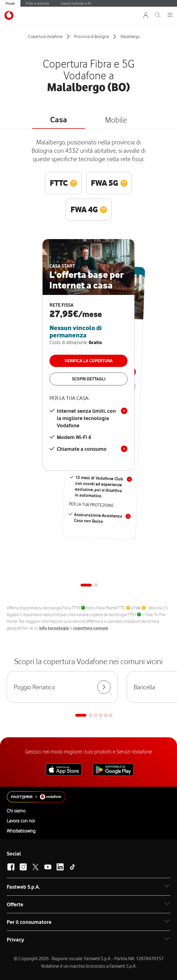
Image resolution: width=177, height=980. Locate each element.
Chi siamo (16, 811)
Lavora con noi (21, 821)
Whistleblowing (21, 831)
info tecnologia (54, 628)
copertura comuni (90, 628)
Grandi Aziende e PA (76, 3)
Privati (10, 3)
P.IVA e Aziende (38, 3)
